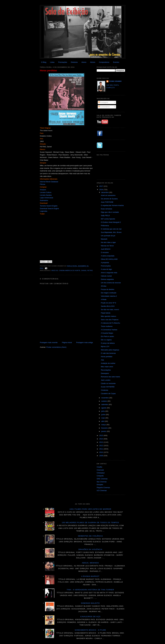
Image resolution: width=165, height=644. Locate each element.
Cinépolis (100, 476)
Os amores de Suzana (109, 199)
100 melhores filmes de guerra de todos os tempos (90, 523)
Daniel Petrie (87, 271)
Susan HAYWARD (108, 387)
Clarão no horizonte (108, 383)
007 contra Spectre (108, 219)
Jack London (106, 380)
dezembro (105, 192)
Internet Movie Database (49, 182)
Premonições (106, 266)
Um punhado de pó (108, 236)
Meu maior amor (107, 367)
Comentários (104, 107)
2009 (101, 456)
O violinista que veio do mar (111, 229)
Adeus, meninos (90, 563)
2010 (101, 452)
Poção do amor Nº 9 (108, 303)
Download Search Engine (49, 209)
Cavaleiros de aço (90, 617)
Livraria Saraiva (46, 195)
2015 (101, 435)
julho (103, 411)
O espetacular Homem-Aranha (112, 205)
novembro (105, 398)
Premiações (63, 62)
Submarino (44, 200)
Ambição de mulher (108, 363)
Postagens (103, 102)
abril (103, 421)
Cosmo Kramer (115, 81)
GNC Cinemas (102, 479)
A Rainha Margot (90, 576)
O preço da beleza (108, 343)
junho (104, 415)
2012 (101, 446)
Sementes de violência (90, 536)
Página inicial (67, 342)
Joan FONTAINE (107, 202)
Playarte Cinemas (103, 488)
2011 (101, 449)
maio (103, 418)
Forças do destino (107, 289)
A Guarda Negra (107, 333)
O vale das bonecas (108, 353)
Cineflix (99, 467)
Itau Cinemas (102, 482)
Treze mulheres (107, 326)
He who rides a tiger (108, 242)
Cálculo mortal (106, 276)
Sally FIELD (105, 216)
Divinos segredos (107, 279)
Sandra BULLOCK (108, 306)
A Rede (104, 299)
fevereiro (105, 428)
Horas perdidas (48, 71)
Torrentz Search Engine (49, 206)
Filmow (43, 184)
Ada (102, 360)
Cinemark (100, 470)
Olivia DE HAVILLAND (109, 259)
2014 (101, 439)
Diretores (74, 62)
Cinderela (104, 390)
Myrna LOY (105, 346)
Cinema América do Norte (70, 271)
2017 (101, 186)
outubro (104, 401)
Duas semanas (106, 209)
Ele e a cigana (106, 340)
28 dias (104, 286)
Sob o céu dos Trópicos (110, 320)
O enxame (105, 252)
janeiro (104, 431)
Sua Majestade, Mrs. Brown (111, 232)
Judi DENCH (106, 249)
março (104, 425)
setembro (105, 404)
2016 (101, 190)
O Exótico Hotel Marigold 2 (111, 222)
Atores (84, 62)
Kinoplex (100, 485)
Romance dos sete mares (110, 377)
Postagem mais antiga (85, 342)
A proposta (105, 263)
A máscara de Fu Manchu (110, 323)
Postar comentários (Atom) (56, 347)
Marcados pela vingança (110, 350)
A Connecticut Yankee (109, 330)
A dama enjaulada (108, 256)
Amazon (43, 190)
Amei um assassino (108, 195)
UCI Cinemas (102, 490)
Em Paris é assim (107, 336)
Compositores (104, 62)
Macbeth (104, 239)
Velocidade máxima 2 (109, 296)
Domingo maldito (90, 603)
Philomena (105, 226)
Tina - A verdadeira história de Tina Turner (90, 590)
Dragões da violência (90, 549)
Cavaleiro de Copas (108, 393)
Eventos (116, 62)
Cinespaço (101, 473)
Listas (52, 62)
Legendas (44, 211)
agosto (104, 408)
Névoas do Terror (107, 246)
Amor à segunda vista (109, 273)
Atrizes (93, 62)
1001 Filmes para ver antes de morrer (90, 509)
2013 (101, 442)
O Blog (44, 62)
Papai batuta (106, 313)
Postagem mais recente (49, 342)
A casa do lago (106, 269)
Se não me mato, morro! (110, 310)
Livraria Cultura (46, 192)
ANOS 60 (55, 271)
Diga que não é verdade (110, 212)
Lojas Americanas (47, 198)
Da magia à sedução (109, 293)
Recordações (106, 370)
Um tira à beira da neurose (111, 283)
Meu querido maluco (108, 316)
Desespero (105, 373)
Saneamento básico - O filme (90, 630)
